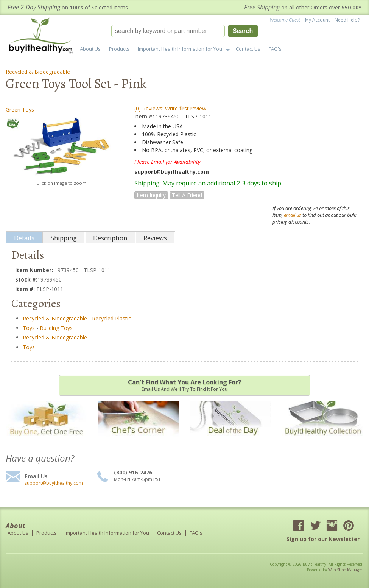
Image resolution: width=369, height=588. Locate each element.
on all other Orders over (303, 7)
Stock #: (26, 279)
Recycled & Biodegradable (38, 72)
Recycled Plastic (111, 318)
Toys (29, 328)
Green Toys (20, 110)
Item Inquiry (151, 195)
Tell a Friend (187, 195)
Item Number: (35, 270)
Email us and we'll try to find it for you (184, 385)
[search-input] (168, 31)
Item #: (145, 116)
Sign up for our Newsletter (323, 539)
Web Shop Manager (345, 570)
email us (293, 215)
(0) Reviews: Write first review (170, 108)
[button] (185, 31)
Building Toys (56, 328)
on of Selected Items (68, 7)
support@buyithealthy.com (54, 483)
